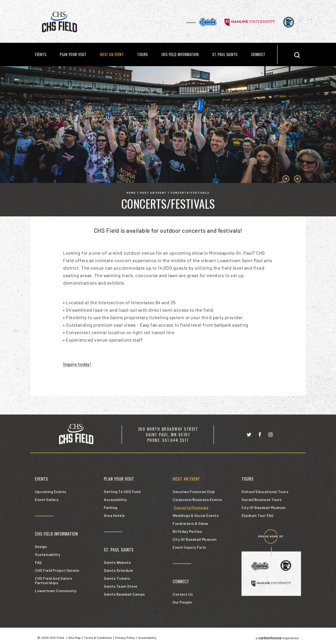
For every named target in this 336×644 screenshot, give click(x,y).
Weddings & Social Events (196, 515)
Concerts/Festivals (191, 507)
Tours (143, 54)
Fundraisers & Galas (191, 523)
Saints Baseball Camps (124, 594)
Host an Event (112, 54)
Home (131, 193)
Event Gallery (47, 499)
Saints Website (117, 562)
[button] (296, 55)
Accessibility (115, 499)
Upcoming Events (51, 492)
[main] (168, 240)
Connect (258, 54)
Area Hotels (114, 515)
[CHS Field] (76, 435)
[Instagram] (271, 435)
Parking (111, 507)
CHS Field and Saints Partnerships (54, 580)
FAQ (38, 562)
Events (41, 54)
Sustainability (48, 554)
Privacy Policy (125, 638)
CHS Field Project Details (57, 570)
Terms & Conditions (98, 638)
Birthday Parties (187, 531)
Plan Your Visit (73, 54)
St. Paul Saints (225, 54)
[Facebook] (260, 435)
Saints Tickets (117, 578)
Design (41, 546)
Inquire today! (77, 364)
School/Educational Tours (265, 492)
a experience (277, 638)
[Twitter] (249, 435)
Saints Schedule (119, 570)
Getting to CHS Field (122, 492)
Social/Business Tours (262, 499)
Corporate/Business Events (197, 499)
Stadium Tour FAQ (257, 515)
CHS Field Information (180, 54)
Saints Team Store (121, 586)
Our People (182, 602)
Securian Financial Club (194, 492)
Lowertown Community (56, 591)
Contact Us (183, 594)
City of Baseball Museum (195, 539)
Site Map (74, 638)
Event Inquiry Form (189, 547)
